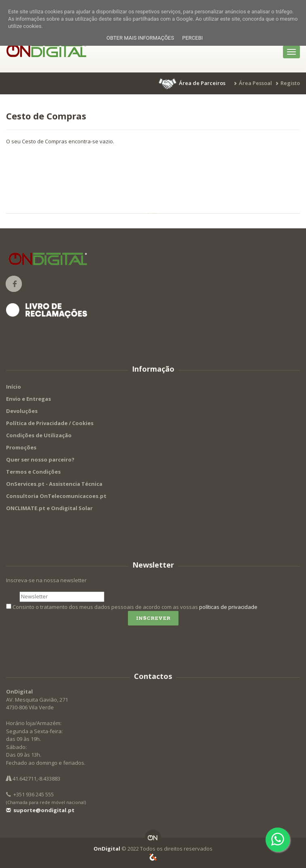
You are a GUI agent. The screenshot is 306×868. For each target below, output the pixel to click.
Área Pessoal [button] (255, 83)
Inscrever (153, 618)
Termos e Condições (33, 472)
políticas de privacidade (228, 607)
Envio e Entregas (29, 399)
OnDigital (107, 849)
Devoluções (22, 411)
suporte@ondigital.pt (40, 810)
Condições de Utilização (39, 435)
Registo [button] (290, 83)
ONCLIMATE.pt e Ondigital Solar (49, 508)
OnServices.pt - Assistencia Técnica (54, 484)
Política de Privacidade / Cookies (50, 423)
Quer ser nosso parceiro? (40, 460)
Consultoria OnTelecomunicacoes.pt (56, 496)
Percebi (192, 38)
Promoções (21, 447)
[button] (193, 83)
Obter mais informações (140, 38)
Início (14, 387)
